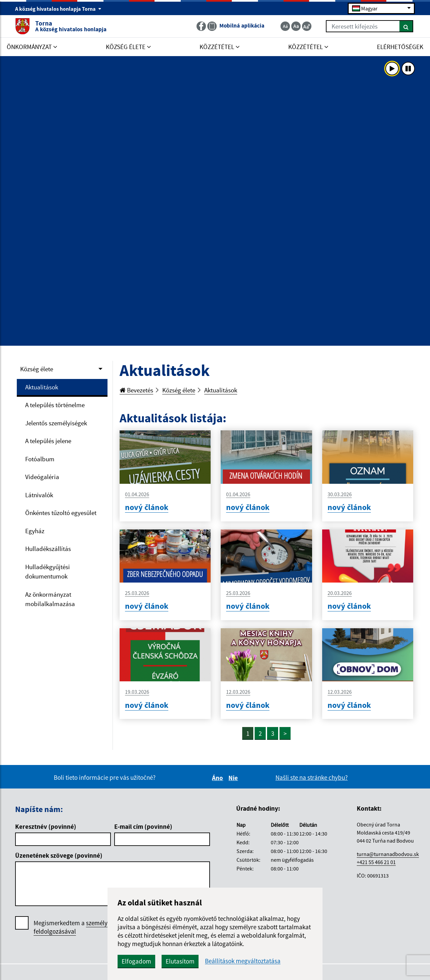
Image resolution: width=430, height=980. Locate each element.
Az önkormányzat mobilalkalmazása (50, 599)
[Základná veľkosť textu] (296, 26)
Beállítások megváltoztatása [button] (243, 961)
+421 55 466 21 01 (376, 862)
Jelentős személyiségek (56, 423)
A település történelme (55, 405)
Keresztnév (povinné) (46, 826)
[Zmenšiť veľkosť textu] (285, 26)
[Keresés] (406, 26)
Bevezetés (136, 390)
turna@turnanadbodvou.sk (388, 854)
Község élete (37, 369)
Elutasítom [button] (180, 961)
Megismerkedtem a (83, 927)
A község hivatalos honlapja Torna (58, 9)
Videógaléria (42, 477)
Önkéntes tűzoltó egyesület (61, 513)
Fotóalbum (40, 459)
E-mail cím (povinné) (143, 826)
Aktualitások (42, 387)
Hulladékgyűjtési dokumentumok (48, 572)
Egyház (35, 531)
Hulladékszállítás (48, 549)
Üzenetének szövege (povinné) (59, 855)
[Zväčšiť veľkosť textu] (307, 26)
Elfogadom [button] (136, 961)
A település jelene (48, 441)
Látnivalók (39, 495)
